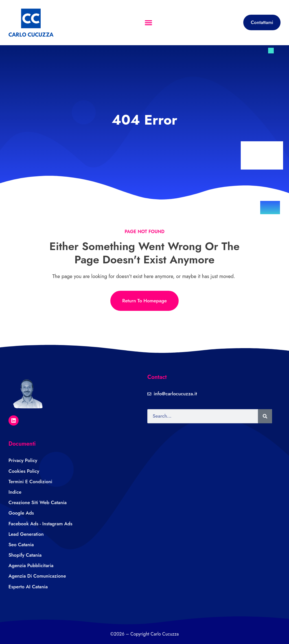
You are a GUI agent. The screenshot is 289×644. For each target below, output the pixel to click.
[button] (148, 23)
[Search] (265, 416)
